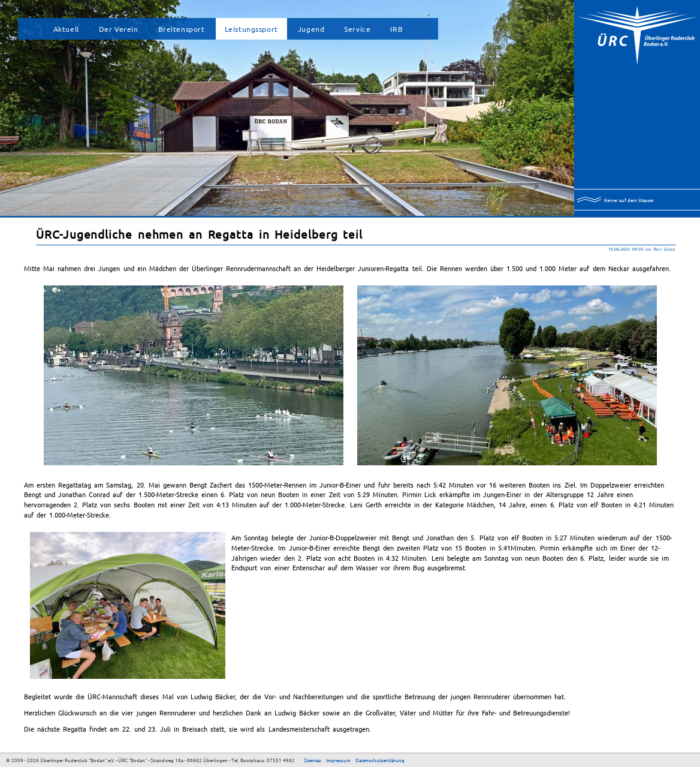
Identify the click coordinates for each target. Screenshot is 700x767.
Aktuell (66, 29)
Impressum (338, 760)
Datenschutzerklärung (380, 760)
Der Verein (119, 29)
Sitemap (313, 760)
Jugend (311, 29)
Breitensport (182, 29)
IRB (396, 29)
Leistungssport (251, 29)
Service (357, 29)
